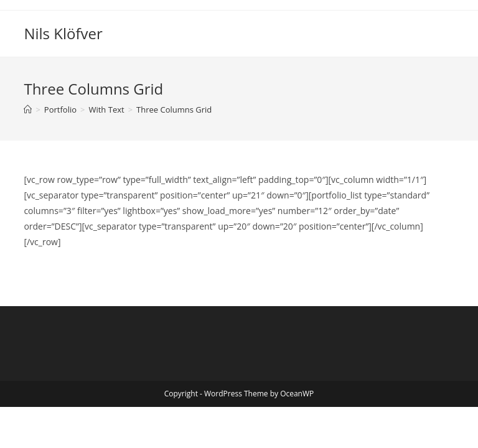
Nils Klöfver (63, 33)
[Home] (28, 110)
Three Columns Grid (174, 110)
